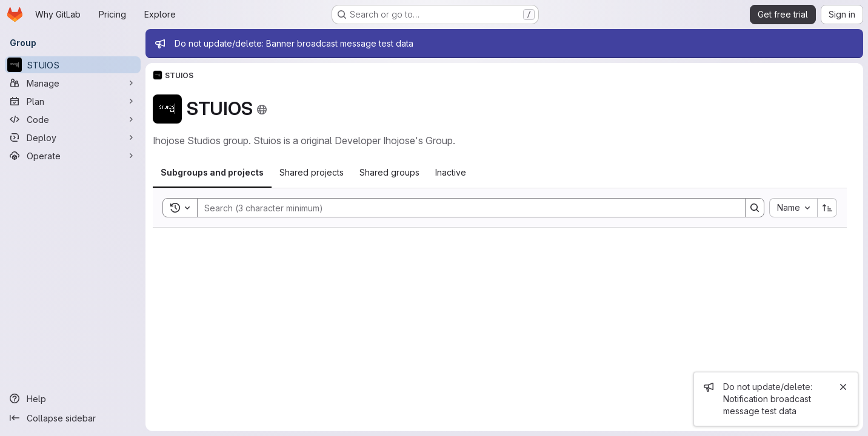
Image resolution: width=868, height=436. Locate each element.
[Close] (843, 387)
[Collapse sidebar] (73, 418)
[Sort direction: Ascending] (827, 208)
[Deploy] (73, 137)
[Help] (73, 398)
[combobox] (793, 208)
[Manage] (73, 83)
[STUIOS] (73, 65)
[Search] (465, 208)
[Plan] (73, 101)
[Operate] (73, 156)
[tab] (212, 173)
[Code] (73, 119)
